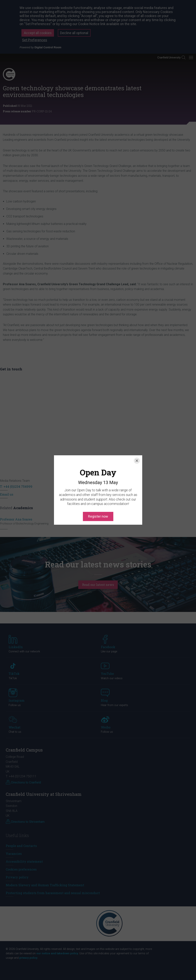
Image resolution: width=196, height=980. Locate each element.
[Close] (137, 443)
